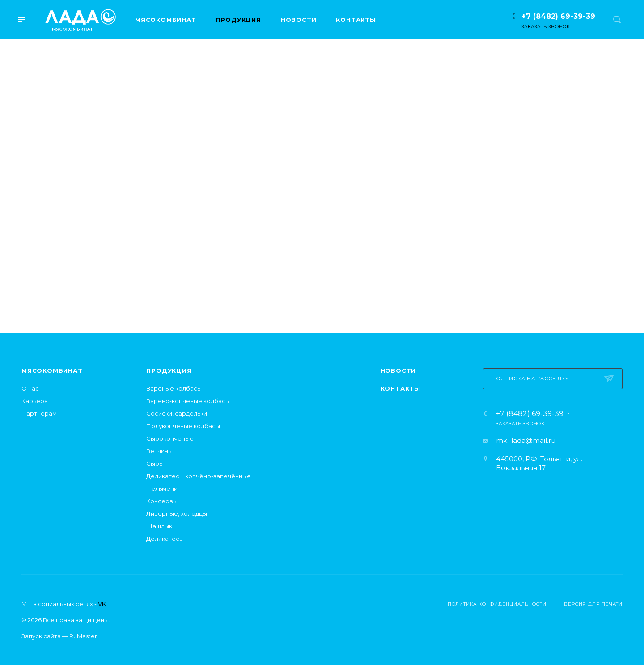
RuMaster (83, 636)
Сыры (155, 463)
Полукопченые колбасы (183, 426)
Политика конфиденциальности (497, 604)
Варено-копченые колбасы (188, 401)
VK (102, 604)
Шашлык (159, 526)
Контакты (400, 388)
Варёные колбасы (174, 388)
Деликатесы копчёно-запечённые (199, 476)
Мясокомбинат (52, 370)
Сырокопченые (170, 438)
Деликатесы (165, 539)
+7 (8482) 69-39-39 (558, 16)
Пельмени (162, 488)
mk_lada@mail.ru (526, 440)
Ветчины (159, 451)
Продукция (169, 370)
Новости (398, 370)
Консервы (162, 501)
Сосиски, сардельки (177, 413)
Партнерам (39, 413)
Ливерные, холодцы (177, 513)
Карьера (35, 401)
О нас (30, 388)
